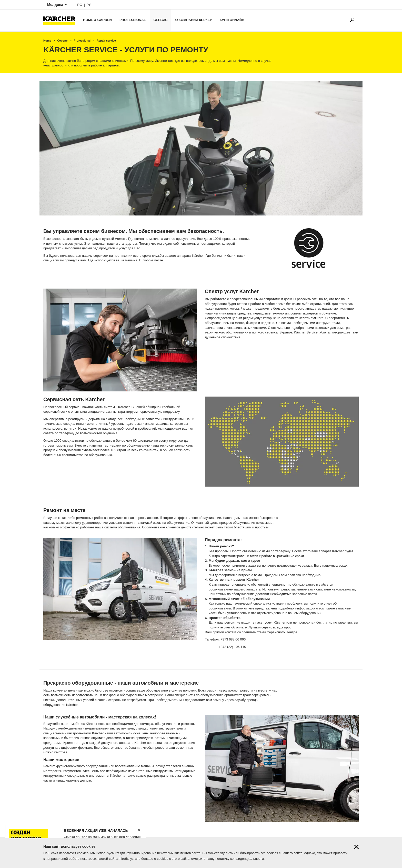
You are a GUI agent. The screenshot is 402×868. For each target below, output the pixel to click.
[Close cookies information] (356, 847)
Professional (133, 20)
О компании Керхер (194, 20)
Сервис (161, 20)
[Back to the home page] (61, 20)
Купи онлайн (232, 20)
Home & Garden (97, 20)
